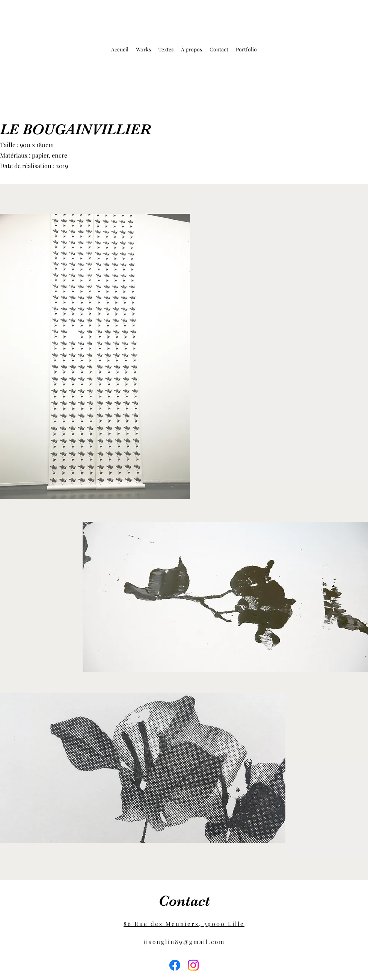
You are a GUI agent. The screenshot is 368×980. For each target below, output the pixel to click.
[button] (143, 50)
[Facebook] (175, 965)
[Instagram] (193, 965)
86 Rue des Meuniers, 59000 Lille (184, 924)
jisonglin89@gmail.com (184, 942)
